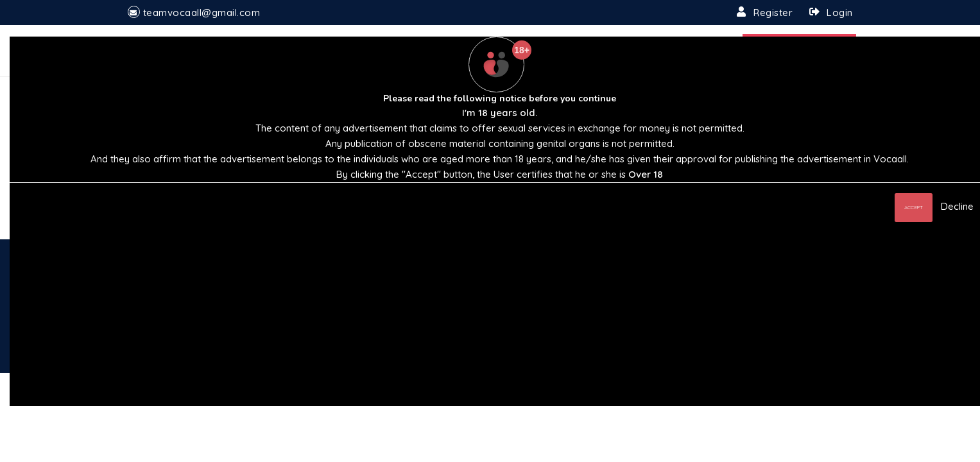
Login (840, 13)
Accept (914, 207)
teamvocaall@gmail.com (202, 13)
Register (773, 13)
